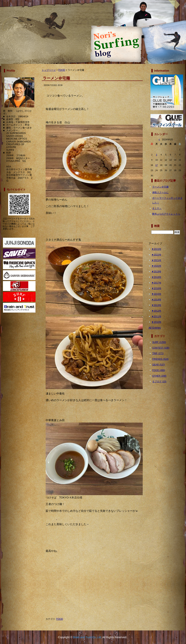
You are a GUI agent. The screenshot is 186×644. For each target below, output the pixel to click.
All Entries (155, 328)
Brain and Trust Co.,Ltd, (88, 637)
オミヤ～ (157, 208)
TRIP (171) (158, 353)
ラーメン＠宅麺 (160, 187)
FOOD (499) (159, 370)
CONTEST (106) (161, 348)
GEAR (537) (159, 365)
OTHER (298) (159, 376)
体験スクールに (160, 192)
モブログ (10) (159, 382)
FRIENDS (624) (160, 359)
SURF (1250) (159, 342)
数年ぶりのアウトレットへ (166, 214)
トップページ (49, 70)
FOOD (62, 70)
